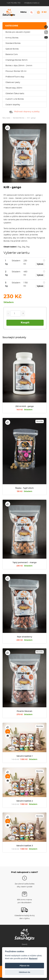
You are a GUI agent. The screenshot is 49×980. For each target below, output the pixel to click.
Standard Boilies (13, 43)
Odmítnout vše (25, 972)
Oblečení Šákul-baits (15, 94)
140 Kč (25, 410)
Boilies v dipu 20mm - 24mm (19, 66)
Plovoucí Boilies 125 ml (16, 71)
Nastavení (33, 959)
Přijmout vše (24, 966)
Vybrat (40, 264)
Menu (23, 12)
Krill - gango (31, 118)
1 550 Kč (24, 759)
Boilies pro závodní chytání (18, 32)
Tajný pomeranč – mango (25, 563)
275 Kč (25, 715)
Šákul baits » (7, 118)
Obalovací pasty (13, 82)
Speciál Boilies (12, 49)
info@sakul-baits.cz (32, 3)
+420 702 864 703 (13, 3)
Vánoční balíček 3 (25, 846)
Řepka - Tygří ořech (24, 488)
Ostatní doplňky (13, 105)
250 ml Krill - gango (25, 406)
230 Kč (24, 566)
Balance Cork (12, 54)
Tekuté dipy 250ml (14, 88)
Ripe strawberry (25, 637)
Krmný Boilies (12, 38)
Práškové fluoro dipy (15, 77)
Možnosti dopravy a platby (24, 112)
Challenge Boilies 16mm (17, 60)
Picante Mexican (24, 711)
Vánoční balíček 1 (24, 756)
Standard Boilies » (19, 118)
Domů (25, 945)
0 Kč (44, 12)
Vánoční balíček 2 (25, 801)
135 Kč (25, 491)
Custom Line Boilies (15, 99)
